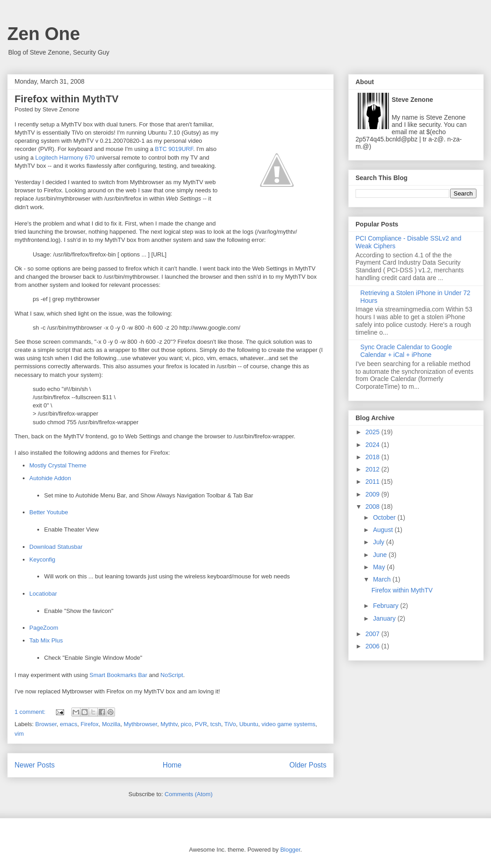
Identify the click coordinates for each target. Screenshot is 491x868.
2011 (373, 482)
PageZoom (44, 628)
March (383, 579)
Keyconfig (43, 559)
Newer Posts (35, 765)
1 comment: (31, 712)
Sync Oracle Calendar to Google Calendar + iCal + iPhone (406, 351)
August (383, 530)
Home (172, 765)
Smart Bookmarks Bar (118, 675)
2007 (373, 634)
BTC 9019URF (174, 149)
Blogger (290, 850)
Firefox (90, 724)
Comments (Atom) (188, 794)
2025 (373, 432)
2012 (373, 469)
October (385, 517)
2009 (373, 494)
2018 (373, 457)
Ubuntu (249, 724)
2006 (373, 646)
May (380, 567)
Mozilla (111, 724)
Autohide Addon (50, 478)
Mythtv (169, 724)
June (381, 555)
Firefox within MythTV (67, 99)
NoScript (172, 675)
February (386, 606)
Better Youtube (49, 512)
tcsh (216, 724)
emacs (69, 724)
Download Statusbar (56, 547)
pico (186, 724)
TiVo (230, 724)
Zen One (44, 34)
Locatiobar (43, 594)
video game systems (288, 724)
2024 (373, 445)
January (385, 618)
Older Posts (308, 765)
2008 (373, 507)
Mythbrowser (140, 724)
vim (19, 734)
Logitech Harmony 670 (65, 158)
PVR (201, 724)
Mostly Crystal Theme (58, 465)
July (379, 542)
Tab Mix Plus (46, 640)
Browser (46, 724)
